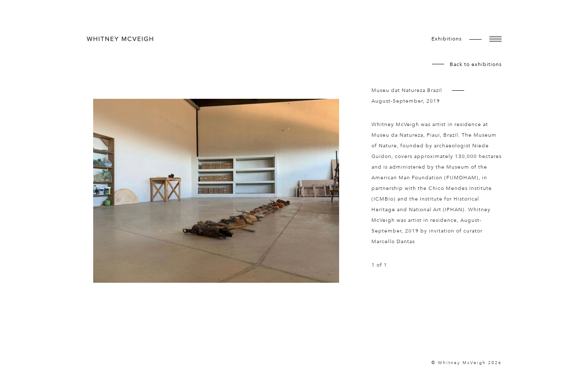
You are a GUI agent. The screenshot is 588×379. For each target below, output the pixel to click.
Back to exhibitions (476, 64)
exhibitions (447, 39)
